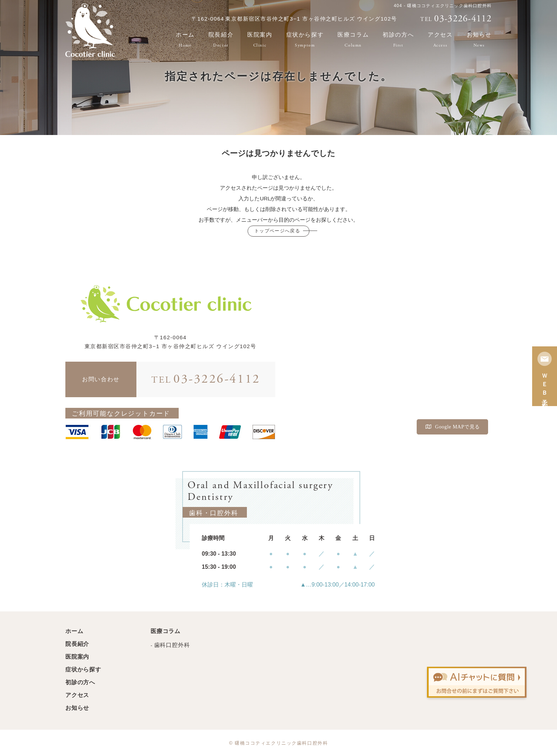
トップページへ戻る (277, 231)
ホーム (185, 40)
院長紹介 (221, 40)
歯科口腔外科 (172, 645)
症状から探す (305, 40)
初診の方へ (398, 40)
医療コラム (353, 40)
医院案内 (260, 40)
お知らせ (479, 40)
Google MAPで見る (453, 427)
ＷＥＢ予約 (545, 376)
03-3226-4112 (206, 379)
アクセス (440, 40)
